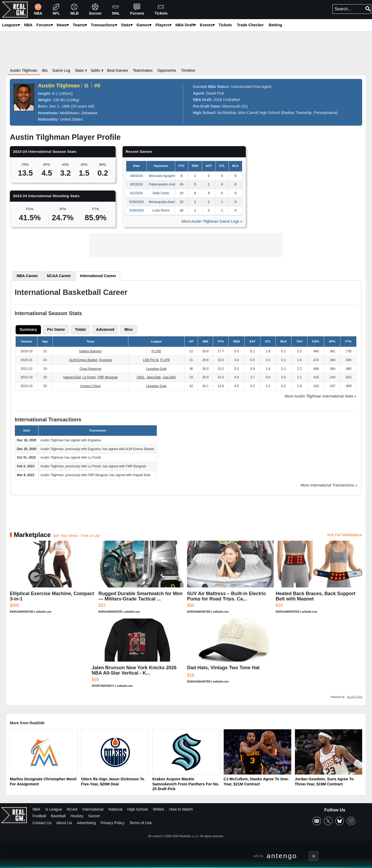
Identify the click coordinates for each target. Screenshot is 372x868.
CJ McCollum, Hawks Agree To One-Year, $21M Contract (256, 782)
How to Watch (181, 809)
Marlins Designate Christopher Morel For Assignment (43, 782)
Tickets (225, 25)
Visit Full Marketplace (344, 535)
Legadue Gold (156, 369)
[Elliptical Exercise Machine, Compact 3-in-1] (53, 580)
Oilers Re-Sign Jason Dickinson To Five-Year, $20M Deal (113, 782)
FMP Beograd (107, 377)
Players (163, 25)
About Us (64, 823)
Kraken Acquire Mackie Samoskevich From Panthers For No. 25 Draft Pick (186, 784)
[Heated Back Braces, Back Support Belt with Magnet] (319, 580)
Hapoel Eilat (72, 377)
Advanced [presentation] (105, 329)
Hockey (77, 816)
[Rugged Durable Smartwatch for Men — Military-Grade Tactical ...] (142, 580)
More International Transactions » (329, 485)
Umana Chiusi (90, 386)
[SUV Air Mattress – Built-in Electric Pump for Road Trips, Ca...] (230, 580)
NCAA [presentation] (59, 276)
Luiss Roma (161, 210)
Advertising (86, 823)
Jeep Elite (154, 377)
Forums (45, 25)
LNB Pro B (151, 360)
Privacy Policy (113, 823)
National (115, 809)
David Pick (215, 93)
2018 (218, 100)
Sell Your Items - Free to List (76, 536)
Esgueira (105, 360)
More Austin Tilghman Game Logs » (212, 221)
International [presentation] (98, 276)
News (63, 25)
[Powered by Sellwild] (354, 697)
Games (144, 25)
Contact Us (42, 823)
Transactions (104, 25)
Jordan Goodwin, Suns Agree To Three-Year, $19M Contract (324, 782)
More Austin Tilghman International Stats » (321, 396)
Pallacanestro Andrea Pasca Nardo (174, 184)
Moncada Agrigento (163, 176)
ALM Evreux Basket (83, 360)
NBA (36, 809)
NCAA (72, 809)
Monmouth (231, 106)
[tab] (27, 276)
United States (71, 119)
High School (138, 809)
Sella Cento (161, 193)
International (93, 809)
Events (207, 25)
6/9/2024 (137, 176)
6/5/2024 (137, 184)
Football (39, 816)
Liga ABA (169, 377)
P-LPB (156, 351)
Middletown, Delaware (79, 113)
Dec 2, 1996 (60, 106)
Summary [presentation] (28, 329)
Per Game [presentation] (56, 329)
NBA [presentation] (27, 276)
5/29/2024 (136, 202)
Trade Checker (250, 25)
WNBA (158, 809)
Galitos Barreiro (90, 351)
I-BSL (141, 377)
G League (54, 809)
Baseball (58, 816)
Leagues (11, 25)
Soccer (94, 816)
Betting (275, 25)
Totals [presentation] (80, 329)
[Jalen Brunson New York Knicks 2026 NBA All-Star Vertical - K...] (138, 656)
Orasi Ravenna (90, 369)
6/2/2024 (137, 193)
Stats (127, 25)
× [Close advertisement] (314, 856)
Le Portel (89, 377)
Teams (80, 25)
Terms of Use (141, 823)
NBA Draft (186, 25)
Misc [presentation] (129, 329)
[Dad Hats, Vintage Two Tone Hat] (234, 656)
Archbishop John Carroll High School (249, 113)
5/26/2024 (136, 210)
